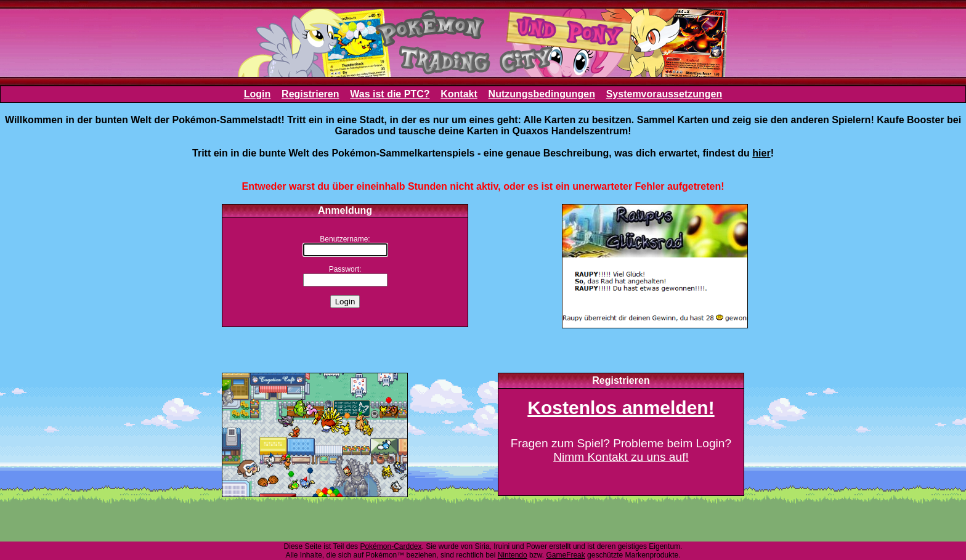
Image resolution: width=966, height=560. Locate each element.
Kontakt (459, 94)
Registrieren (310, 94)
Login (258, 94)
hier (761, 153)
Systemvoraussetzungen (664, 94)
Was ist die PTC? (390, 94)
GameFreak (565, 555)
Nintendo (513, 555)
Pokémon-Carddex (391, 546)
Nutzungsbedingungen (542, 94)
